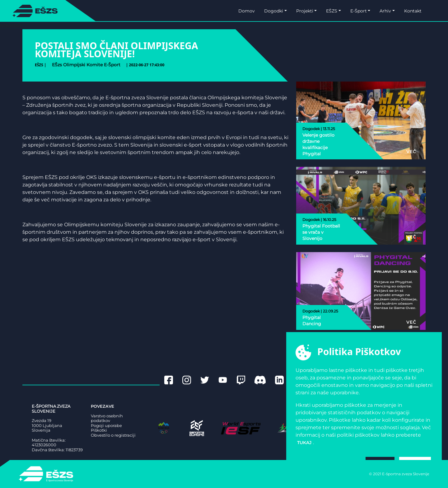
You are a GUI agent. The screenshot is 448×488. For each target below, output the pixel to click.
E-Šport (359, 11)
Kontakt (413, 11)
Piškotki (99, 430)
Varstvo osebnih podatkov (107, 418)
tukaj (304, 443)
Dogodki (274, 11)
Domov (247, 11)
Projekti (305, 11)
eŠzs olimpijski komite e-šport (86, 65)
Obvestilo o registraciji (113, 435)
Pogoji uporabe (106, 426)
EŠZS (332, 11)
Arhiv (385, 11)
